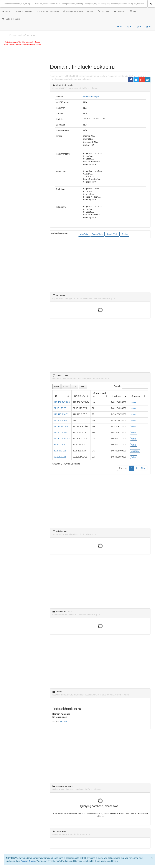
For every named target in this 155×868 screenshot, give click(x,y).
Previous (123, 468)
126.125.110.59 (61, 414)
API (90, 11)
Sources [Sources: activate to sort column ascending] (136, 396)
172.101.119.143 (62, 439)
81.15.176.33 (60, 408)
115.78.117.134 (61, 426)
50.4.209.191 (60, 451)
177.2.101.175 (61, 432)
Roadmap (120, 11)
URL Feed (104, 11)
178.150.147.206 (62, 402)
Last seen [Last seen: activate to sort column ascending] (117, 396)
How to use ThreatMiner (48, 11)
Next (143, 468)
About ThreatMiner (23, 11)
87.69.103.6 (59, 445)
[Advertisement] (23, 69)
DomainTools (97, 234)
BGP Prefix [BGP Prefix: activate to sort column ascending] (80, 396)
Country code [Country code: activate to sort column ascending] (100, 395)
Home (6, 11)
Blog (133, 11)
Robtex (125, 234)
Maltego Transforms (73, 11)
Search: (131, 386)
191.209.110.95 (61, 420)
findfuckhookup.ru (92, 97)
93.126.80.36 (60, 457)
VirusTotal (84, 234)
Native (134, 402)
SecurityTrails (112, 234)
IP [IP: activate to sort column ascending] (56, 396)
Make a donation (11, 19)
